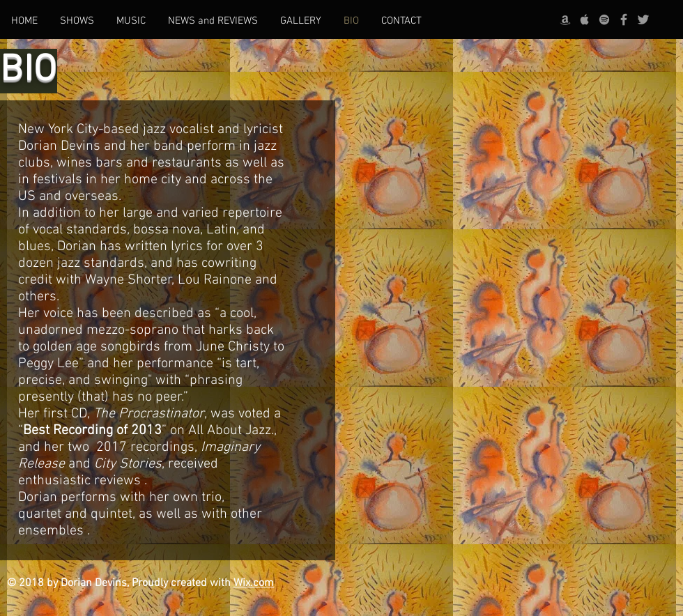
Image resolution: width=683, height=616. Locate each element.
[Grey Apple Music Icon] (585, 20)
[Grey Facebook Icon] (624, 20)
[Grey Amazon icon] (565, 20)
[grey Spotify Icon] (604, 20)
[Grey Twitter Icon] (643, 20)
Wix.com (254, 583)
